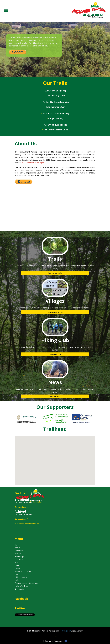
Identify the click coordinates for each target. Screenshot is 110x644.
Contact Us (19, 559)
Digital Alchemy (73, 631)
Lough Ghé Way (55, 118)
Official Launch (21, 577)
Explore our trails (55, 273)
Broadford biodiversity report (33, 163)
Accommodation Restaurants (26, 583)
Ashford (18, 554)
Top (54, 636)
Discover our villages (55, 312)
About (17, 548)
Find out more (55, 354)
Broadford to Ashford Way (55, 113)
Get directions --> (21, 507)
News (17, 574)
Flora (17, 565)
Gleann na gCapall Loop (55, 125)
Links (17, 580)
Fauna (17, 568)
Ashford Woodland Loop (55, 130)
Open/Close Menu (2, 10)
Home (17, 545)
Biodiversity (19, 589)
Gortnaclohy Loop (55, 95)
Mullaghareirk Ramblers (24, 571)
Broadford (19, 551)
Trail (17, 562)
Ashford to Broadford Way (55, 102)
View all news (55, 396)
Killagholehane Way (55, 107)
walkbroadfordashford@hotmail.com (27, 524)
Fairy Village (20, 557)
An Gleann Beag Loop (55, 91)
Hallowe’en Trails (22, 586)
